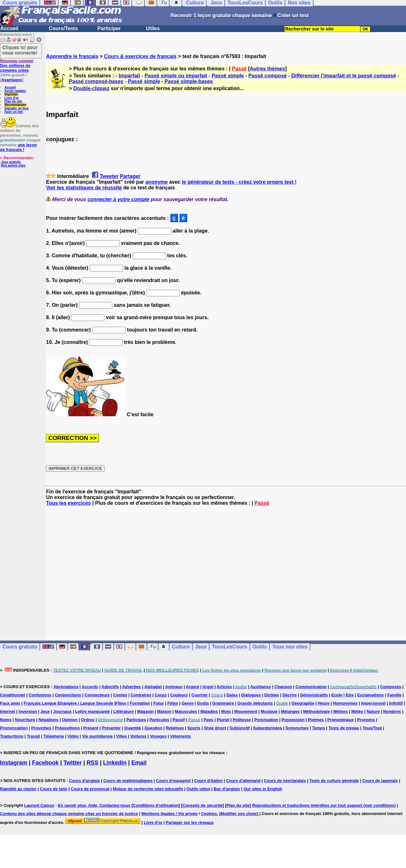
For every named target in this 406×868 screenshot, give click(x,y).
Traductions (12, 736)
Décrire (289, 695)
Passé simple (228, 76)
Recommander (15, 105)
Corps (161, 695)
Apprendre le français (72, 56)
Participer (109, 28)
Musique (269, 711)
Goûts (203, 703)
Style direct (215, 728)
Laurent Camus (39, 805)
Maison (164, 711)
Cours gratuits (20, 647)
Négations (48, 720)
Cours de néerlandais (285, 781)
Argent (193, 687)
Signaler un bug (16, 108)
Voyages (158, 736)
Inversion (28, 711)
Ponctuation (266, 720)
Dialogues (251, 695)
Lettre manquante (92, 711)
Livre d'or (12, 98)
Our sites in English (263, 789)
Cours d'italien (208, 781)
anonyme (156, 182)
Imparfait (129, 76)
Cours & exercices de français (140, 56)
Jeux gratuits (11, 162)
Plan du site (13, 101)
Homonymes (345, 703)
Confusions (40, 695)
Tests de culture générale (334, 781)
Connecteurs (97, 695)
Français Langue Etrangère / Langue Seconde (68, 703)
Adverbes (131, 687)
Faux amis (10, 703)
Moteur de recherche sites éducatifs (148, 789)
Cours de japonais (380, 781)
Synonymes (297, 728)
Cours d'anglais (85, 781)
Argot (208, 687)
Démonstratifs (314, 695)
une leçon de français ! (18, 147)
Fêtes (173, 703)
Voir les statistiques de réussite (84, 188)
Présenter (111, 728)
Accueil (9, 28)
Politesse (242, 720)
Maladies (209, 711)
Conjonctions (68, 695)
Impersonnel (373, 703)
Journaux (63, 711)
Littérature (123, 711)
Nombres (392, 711)
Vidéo (73, 736)
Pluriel (223, 720)
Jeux (201, 647)
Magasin (145, 711)
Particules (159, 720)
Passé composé (268, 76)
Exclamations (370, 695)
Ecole (337, 695)
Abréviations (66, 687)
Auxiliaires (261, 687)
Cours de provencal (90, 789)
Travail (33, 736)
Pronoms (366, 720)
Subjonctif (240, 728)
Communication (311, 687)
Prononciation (14, 728)
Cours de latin (54, 789)
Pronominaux (341, 720)
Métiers (341, 711)
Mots (226, 711)
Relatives (175, 728)
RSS (92, 763)
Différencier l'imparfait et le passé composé (344, 76)
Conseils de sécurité (202, 805)
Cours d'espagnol (173, 781)
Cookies (209, 814)
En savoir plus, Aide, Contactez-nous (94, 805)
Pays (208, 720)
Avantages (12, 80)
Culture (181, 647)
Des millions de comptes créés (17, 66)
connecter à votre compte (118, 199)
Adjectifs (110, 687)
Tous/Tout (372, 728)
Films (121, 703)
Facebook (45, 763)
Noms (6, 720)
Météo (357, 711)
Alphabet (153, 687)
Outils (260, 647)
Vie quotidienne (98, 736)
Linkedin (115, 763)
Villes (121, 736)
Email (139, 763)
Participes (136, 720)
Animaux (174, 687)
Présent (91, 728)
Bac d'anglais (227, 789)
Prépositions (67, 728)
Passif (179, 720)
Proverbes (41, 728)
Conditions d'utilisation (156, 805)
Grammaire (223, 703)
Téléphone (54, 736)
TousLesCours (229, 647)
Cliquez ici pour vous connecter (20, 50)
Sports (194, 728)
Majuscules (186, 711)
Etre (350, 695)
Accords (90, 687)
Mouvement (246, 711)
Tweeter (109, 176)
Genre (187, 703)
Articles (224, 687)
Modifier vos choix (239, 814)
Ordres (88, 720)
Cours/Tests (63, 28)
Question (153, 728)
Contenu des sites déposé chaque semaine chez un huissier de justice (69, 814)
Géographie (303, 703)
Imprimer (11, 94)
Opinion (70, 720)
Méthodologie (317, 711)
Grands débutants (255, 703)
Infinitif (396, 703)
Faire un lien (14, 112)
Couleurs (179, 695)
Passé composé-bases (96, 81)
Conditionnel (13, 695)
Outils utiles (198, 789)
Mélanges (290, 711)
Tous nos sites (290, 647)
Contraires (141, 695)
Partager (130, 176)
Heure (324, 703)
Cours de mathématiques (128, 781)
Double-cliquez (91, 88)
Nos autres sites (13, 165)
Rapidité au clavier (18, 789)
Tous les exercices (68, 503)
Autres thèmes (267, 69)
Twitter (73, 763)
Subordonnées (268, 728)
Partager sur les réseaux (190, 822)
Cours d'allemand (243, 781)
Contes (120, 695)
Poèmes (316, 720)
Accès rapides (15, 91)
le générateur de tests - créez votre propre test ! (239, 182)
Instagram (14, 763)
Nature (373, 711)
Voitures (138, 736)
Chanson (283, 687)
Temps (319, 728)
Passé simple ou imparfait (176, 76)
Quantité (133, 728)
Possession (293, 720)
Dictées (272, 695)
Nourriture (25, 720)
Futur (158, 703)
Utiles (153, 28)
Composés (390, 687)
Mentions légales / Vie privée (170, 814)
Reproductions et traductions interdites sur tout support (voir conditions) (324, 805)
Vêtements (180, 736)
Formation (140, 703)
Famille (394, 695)
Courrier (199, 695)
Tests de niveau (344, 728)
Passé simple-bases (189, 81)
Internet (8, 711)
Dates (232, 695)
